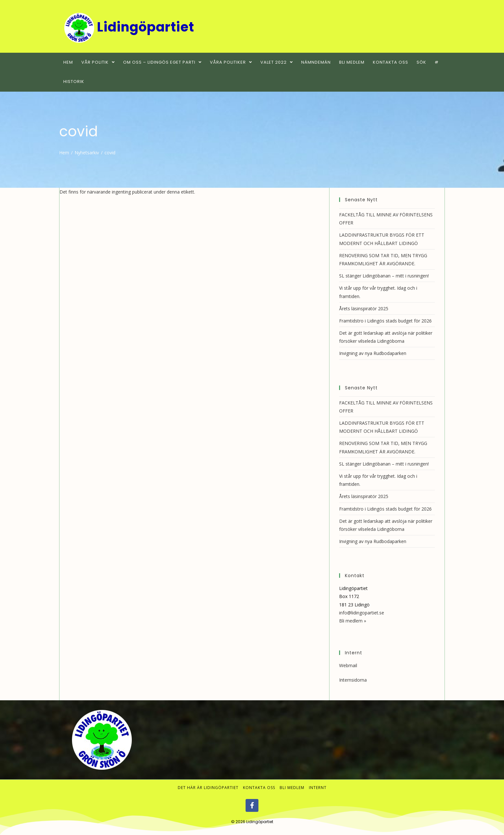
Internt (318, 788)
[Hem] (64, 153)
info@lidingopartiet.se (362, 613)
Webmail (348, 665)
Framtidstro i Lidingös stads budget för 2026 (385, 321)
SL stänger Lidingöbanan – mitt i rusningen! (384, 276)
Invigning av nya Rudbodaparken (373, 353)
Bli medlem (292, 788)
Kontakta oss (259, 788)
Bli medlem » (353, 621)
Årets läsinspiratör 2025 (364, 309)
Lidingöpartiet (260, 822)
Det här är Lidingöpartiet (208, 788)
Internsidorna (353, 680)
